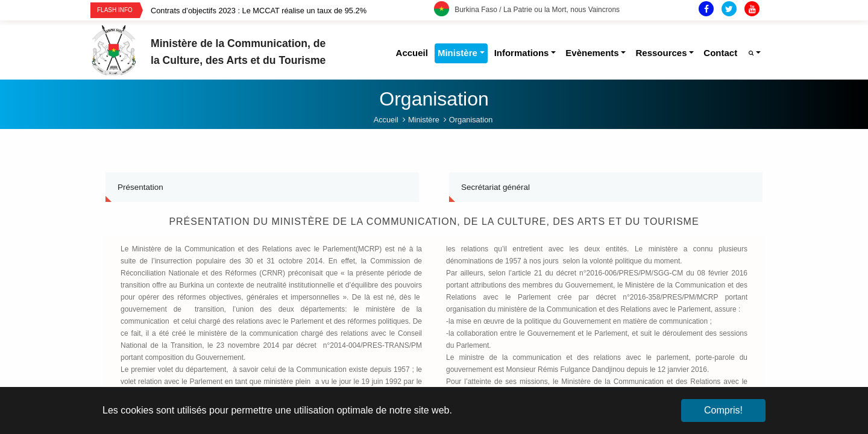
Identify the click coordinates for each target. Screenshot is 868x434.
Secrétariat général (495, 187)
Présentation (140, 187)
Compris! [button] (723, 410)
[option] (292, 11)
